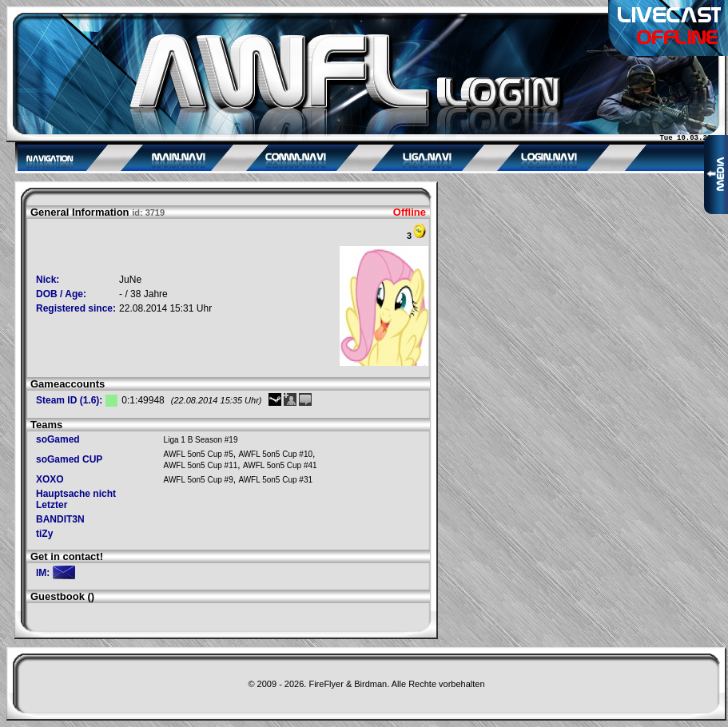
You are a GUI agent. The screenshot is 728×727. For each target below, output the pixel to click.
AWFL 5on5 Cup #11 (201, 465)
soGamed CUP (69, 459)
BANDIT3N (60, 519)
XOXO (50, 479)
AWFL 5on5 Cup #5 (199, 454)
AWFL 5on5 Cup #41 (280, 465)
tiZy (44, 534)
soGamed (58, 439)
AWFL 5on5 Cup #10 (275, 454)
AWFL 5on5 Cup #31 (275, 480)
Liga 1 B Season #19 (201, 440)
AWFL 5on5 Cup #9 (199, 480)
